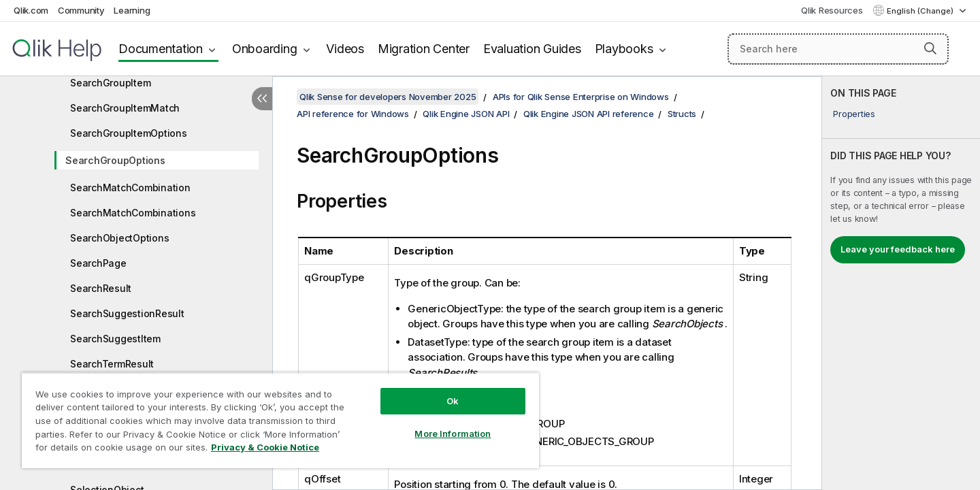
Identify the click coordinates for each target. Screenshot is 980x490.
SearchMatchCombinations (133, 213)
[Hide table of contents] (262, 99)
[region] (280, 420)
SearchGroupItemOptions (129, 133)
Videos (345, 49)
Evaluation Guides (532, 49)
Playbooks (624, 49)
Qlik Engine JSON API (466, 114)
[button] (930, 48)
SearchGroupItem (110, 83)
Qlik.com (31, 10)
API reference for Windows (353, 114)
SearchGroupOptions (115, 160)
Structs (682, 114)
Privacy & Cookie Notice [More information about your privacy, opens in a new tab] (265, 447)
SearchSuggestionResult (127, 313)
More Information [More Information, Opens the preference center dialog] (453, 434)
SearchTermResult (112, 364)
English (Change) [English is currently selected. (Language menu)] (921, 11)
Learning (132, 10)
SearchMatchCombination (130, 187)
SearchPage (98, 263)
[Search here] (838, 49)
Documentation (161, 49)
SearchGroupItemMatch (125, 108)
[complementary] (901, 283)
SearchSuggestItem (115, 339)
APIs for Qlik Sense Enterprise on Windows (581, 97)
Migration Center (424, 49)
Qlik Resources (832, 10)
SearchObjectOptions (119, 238)
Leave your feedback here (898, 249)
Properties (854, 114)
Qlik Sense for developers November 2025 (388, 97)
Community (81, 10)
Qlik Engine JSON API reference (589, 114)
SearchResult (101, 288)
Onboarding (265, 49)
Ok (453, 401)
